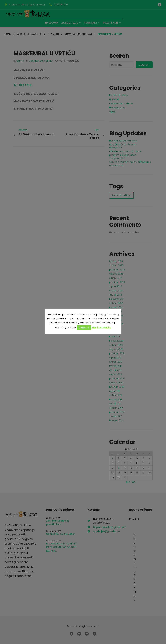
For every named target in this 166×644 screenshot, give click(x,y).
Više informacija (101, 328)
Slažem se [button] (84, 328)
